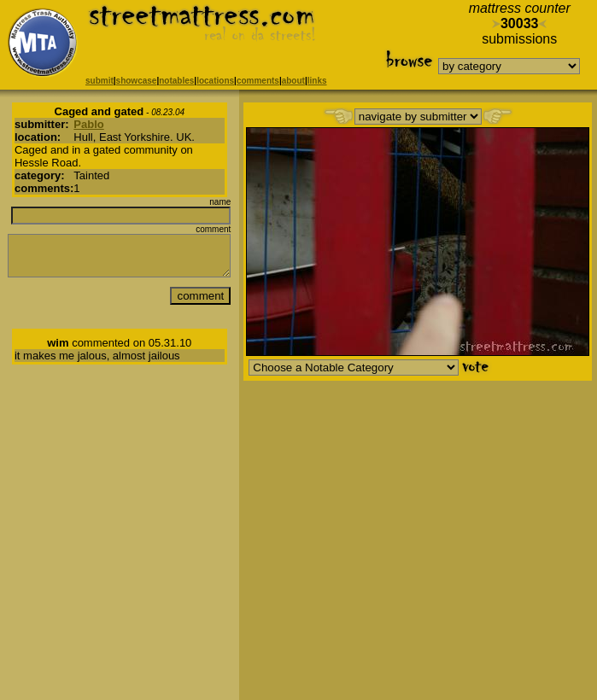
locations (215, 81)
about (293, 81)
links (317, 81)
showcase (137, 81)
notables (176, 81)
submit (99, 81)
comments (258, 81)
